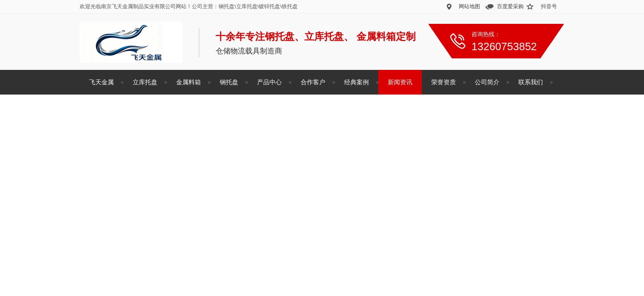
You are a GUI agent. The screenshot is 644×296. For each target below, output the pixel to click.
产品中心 (269, 82)
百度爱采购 (510, 6)
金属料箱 (189, 82)
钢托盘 (229, 82)
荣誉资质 (444, 82)
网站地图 (469, 6)
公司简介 (487, 82)
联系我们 (531, 82)
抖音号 (549, 6)
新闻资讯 (400, 82)
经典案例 (356, 82)
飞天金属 (101, 82)
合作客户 (313, 82)
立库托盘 (145, 82)
